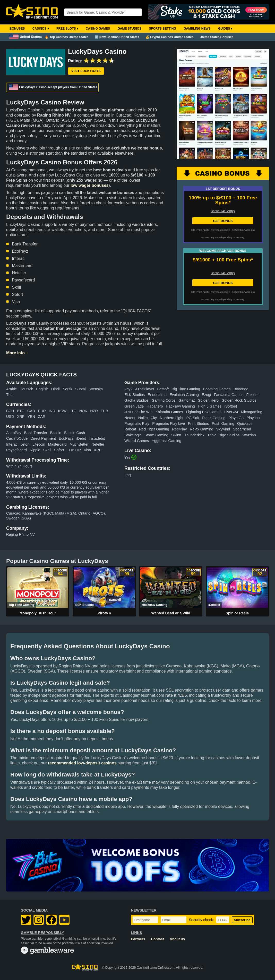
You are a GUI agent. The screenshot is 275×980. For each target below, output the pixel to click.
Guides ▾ (225, 29)
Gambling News (197, 29)
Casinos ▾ (41, 29)
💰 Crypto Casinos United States (170, 37)
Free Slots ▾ (67, 29)
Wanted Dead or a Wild (171, 613)
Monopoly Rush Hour (38, 613)
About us (177, 939)
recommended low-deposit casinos (82, 763)
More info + (17, 353)
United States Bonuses (217, 37)
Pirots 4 (104, 613)
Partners (138, 939)
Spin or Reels (237, 613)
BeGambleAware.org (243, 230)
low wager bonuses (90, 185)
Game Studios (129, 29)
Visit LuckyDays (86, 71)
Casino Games (98, 29)
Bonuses (17, 29)
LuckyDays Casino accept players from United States (53, 87)
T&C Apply (203, 230)
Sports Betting (162, 29)
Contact (157, 939)
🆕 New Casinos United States (117, 37)
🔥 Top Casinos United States (67, 37)
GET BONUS (223, 221)
